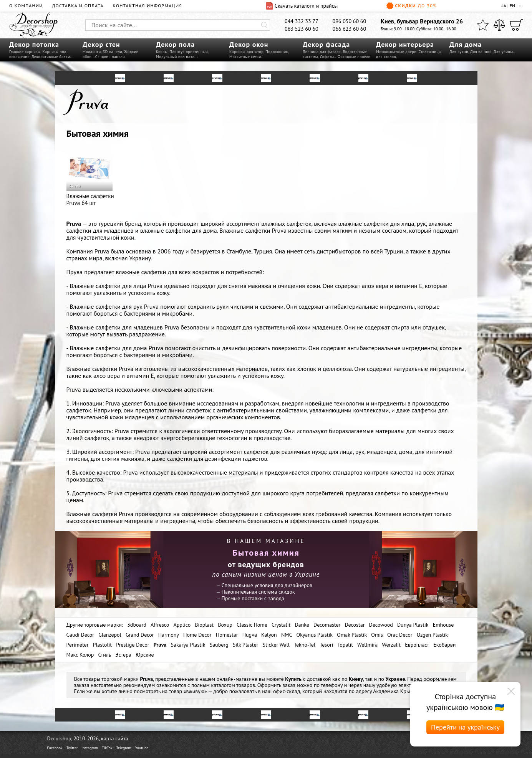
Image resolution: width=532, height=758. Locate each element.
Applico (182, 625)
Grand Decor (140, 635)
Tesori (326, 645)
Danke (302, 625)
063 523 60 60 (302, 29)
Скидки (412, 6)
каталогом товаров (233, 685)
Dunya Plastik (413, 625)
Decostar (355, 625)
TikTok (107, 748)
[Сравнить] (499, 25)
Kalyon (269, 635)
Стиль (104, 655)
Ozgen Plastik (432, 635)
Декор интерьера (405, 44)
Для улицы (503, 52)
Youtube (142, 748)
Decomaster (327, 625)
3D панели (113, 52)
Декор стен (101, 44)
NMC (287, 635)
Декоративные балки (51, 57)
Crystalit (281, 625)
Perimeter (78, 645)
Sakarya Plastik (188, 645)
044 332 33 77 (302, 21)
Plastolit (102, 645)
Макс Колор (80, 655)
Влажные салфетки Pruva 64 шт (90, 176)
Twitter (72, 748)
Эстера (123, 655)
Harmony (169, 635)
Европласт (417, 645)
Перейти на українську (465, 727)
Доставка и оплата (78, 6)
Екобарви (444, 645)
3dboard (137, 625)
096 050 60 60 (350, 21)
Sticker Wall (276, 645)
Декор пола (175, 44)
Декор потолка (34, 44)
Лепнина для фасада (322, 52)
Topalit (345, 645)
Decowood (381, 625)
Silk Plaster (246, 645)
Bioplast (204, 625)
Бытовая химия (98, 133)
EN (513, 6)
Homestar (227, 635)
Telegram (124, 748)
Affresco (160, 625)
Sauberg (219, 645)
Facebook (55, 748)
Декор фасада (326, 44)
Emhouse (443, 625)
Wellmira (367, 645)
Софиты (327, 57)
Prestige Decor (133, 645)
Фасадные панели (354, 57)
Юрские (145, 655)
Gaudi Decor (80, 635)
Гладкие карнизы (25, 52)
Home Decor (197, 635)
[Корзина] (516, 25)
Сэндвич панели (110, 57)
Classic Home (252, 625)
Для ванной (481, 52)
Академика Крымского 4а (403, 691)
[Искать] (264, 25)
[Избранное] (483, 25)
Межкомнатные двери (396, 52)
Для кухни (459, 52)
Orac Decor (400, 635)
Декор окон (249, 44)
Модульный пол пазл (175, 57)
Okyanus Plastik (315, 635)
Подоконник (277, 52)
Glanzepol (110, 635)
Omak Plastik (352, 635)
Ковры (162, 52)
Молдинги (92, 52)
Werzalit (391, 645)
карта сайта (115, 738)
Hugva (250, 635)
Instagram (90, 748)
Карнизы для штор (246, 52)
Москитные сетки (245, 57)
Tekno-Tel (305, 645)
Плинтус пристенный (189, 52)
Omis (377, 635)
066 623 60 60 (350, 29)
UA (503, 6)
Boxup (225, 625)
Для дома (466, 44)
